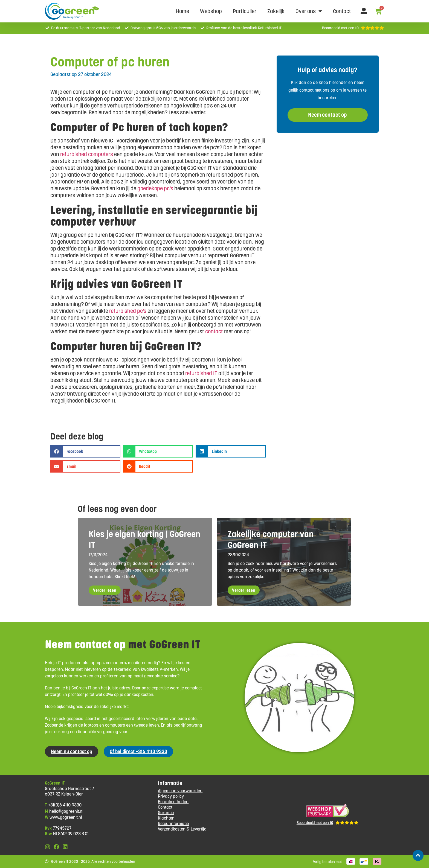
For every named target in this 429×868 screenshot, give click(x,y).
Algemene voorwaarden (180, 791)
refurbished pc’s (128, 311)
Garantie (166, 813)
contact (214, 331)
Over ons (309, 11)
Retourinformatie (173, 824)
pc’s (168, 188)
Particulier (245, 11)
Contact (342, 11)
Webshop (211, 11)
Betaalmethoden (173, 802)
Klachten (166, 818)
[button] (85, 451)
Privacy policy (171, 796)
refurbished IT (201, 373)
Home (182, 11)
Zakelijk (276, 11)
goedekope (150, 188)
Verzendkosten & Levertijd (182, 829)
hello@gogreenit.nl (66, 811)
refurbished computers (87, 154)
